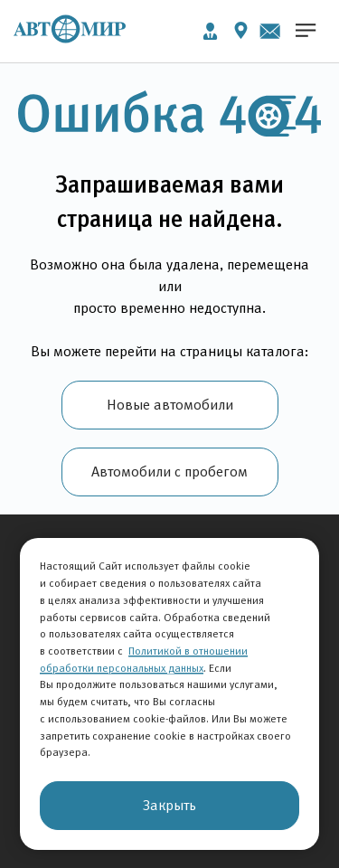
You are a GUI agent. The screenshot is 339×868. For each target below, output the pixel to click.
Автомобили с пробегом (169, 472)
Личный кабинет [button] (210, 31)
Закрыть (169, 805)
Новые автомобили (170, 405)
